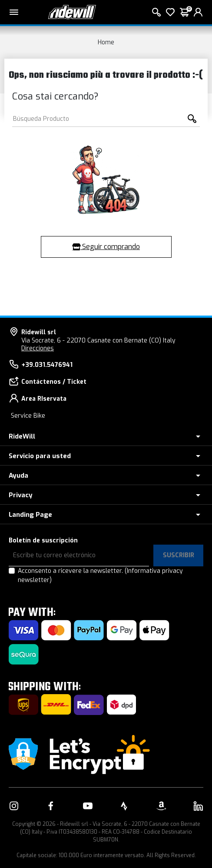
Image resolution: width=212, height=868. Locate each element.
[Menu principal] (14, 12)
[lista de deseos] (170, 12)
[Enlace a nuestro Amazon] (161, 806)
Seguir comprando (106, 247)
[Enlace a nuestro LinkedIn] (198, 806)
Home (106, 42)
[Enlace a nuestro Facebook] (51, 806)
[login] (198, 12)
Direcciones (38, 348)
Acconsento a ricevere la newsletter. (100, 575)
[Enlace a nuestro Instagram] (14, 806)
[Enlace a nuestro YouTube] (88, 806)
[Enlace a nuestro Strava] (124, 806)
